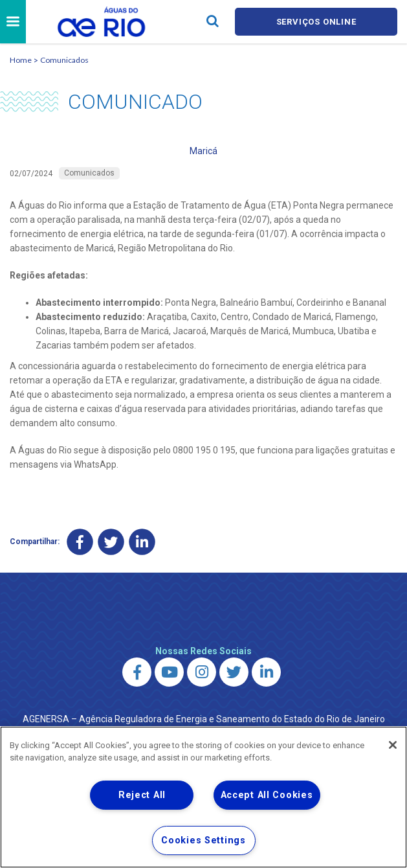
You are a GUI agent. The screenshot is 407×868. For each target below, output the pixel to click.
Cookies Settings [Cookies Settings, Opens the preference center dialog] (203, 840)
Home (21, 60)
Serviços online (316, 22)
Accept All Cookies (267, 795)
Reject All (142, 795)
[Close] (393, 745)
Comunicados (64, 60)
